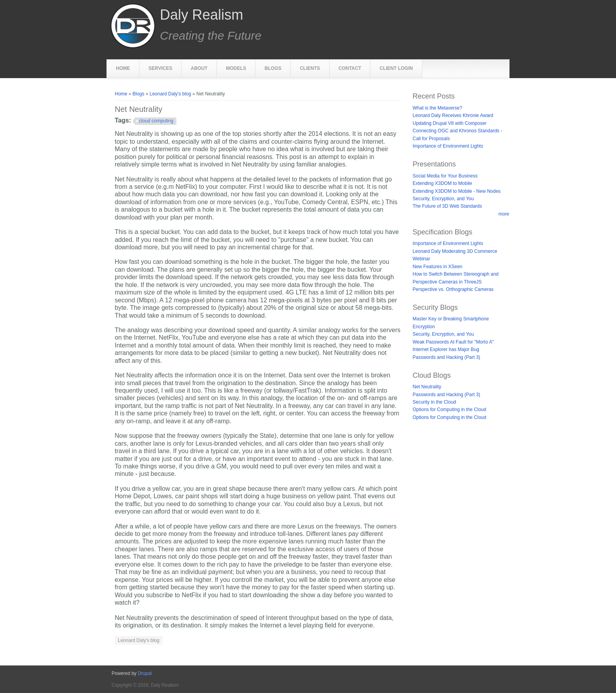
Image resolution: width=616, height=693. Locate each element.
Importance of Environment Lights (448, 146)
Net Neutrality (427, 387)
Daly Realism (202, 15)
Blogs (273, 68)
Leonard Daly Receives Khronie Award (453, 115)
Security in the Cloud (434, 402)
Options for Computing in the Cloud (449, 410)
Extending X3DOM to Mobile (442, 183)
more (504, 214)
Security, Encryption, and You (443, 199)
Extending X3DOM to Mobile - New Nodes (456, 191)
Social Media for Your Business (445, 176)
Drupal (145, 673)
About (199, 68)
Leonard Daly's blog (170, 94)
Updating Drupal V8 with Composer (449, 123)
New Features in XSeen (437, 267)
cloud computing (156, 121)
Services (160, 68)
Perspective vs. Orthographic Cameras (453, 289)
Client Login (396, 68)
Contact (350, 68)
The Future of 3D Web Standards (447, 206)
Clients (310, 68)
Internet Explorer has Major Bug (446, 349)
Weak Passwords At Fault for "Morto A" (453, 342)
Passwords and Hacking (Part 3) (446, 357)
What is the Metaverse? (437, 108)
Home (123, 68)
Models (236, 68)
